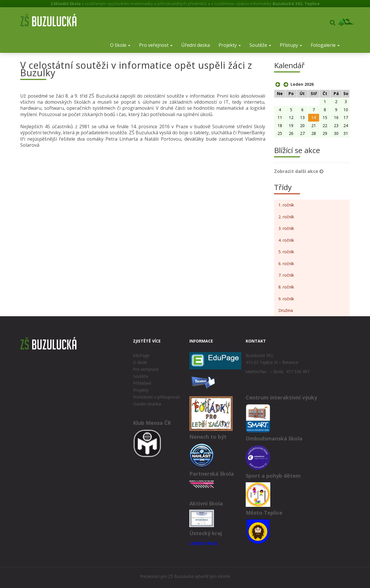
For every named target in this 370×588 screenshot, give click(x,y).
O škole (120, 45)
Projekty (230, 45)
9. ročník (286, 299)
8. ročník (286, 287)
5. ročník (286, 252)
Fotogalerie (325, 45)
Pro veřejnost (156, 45)
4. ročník (286, 240)
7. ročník (286, 275)
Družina (286, 310)
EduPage (141, 355)
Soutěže (260, 45)
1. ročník (286, 205)
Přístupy (291, 45)
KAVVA (224, 576)
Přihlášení (142, 383)
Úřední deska (196, 45)
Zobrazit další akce (299, 171)
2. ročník (286, 217)
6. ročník (286, 264)
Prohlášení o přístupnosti (156, 397)
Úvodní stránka (147, 404)
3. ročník (286, 228)
